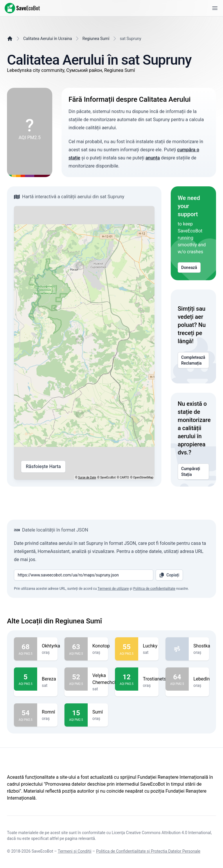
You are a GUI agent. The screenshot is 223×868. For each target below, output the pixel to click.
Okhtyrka (51, 646)
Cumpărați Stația (193, 472)
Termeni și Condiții (75, 851)
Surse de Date (87, 477)
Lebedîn (202, 679)
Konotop (101, 646)
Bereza (49, 679)
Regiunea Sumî (96, 39)
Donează (189, 268)
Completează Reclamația (193, 360)
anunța (153, 158)
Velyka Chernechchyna (108, 679)
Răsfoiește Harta (43, 467)
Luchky (150, 646)
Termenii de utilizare (113, 589)
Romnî (48, 712)
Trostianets (154, 679)
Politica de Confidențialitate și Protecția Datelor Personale (148, 851)
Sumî (98, 712)
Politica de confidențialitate (154, 589)
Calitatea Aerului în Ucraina (48, 39)
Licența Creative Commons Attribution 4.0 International (161, 833)
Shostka (202, 646)
